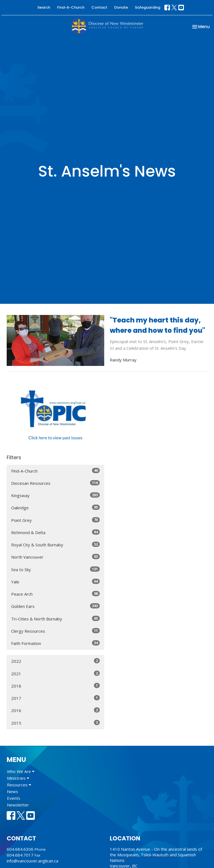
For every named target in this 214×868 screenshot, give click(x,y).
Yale (55, 582)
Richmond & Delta (55, 532)
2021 (55, 673)
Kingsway (55, 495)
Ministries (18, 778)
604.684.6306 (20, 849)
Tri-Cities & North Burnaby (55, 619)
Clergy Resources (55, 631)
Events (14, 798)
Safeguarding (148, 7)
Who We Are (21, 771)
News (13, 791)
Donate (121, 7)
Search (44, 7)
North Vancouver (55, 557)
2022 (55, 661)
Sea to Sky (55, 569)
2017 (55, 698)
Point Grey (55, 520)
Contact (99, 7)
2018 (55, 686)
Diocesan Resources (55, 483)
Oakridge (55, 508)
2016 (55, 710)
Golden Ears (55, 606)
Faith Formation (55, 643)
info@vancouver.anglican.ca (32, 861)
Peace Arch (55, 594)
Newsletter (18, 805)
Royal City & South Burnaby (55, 545)
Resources (19, 785)
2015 (55, 723)
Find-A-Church (71, 7)
